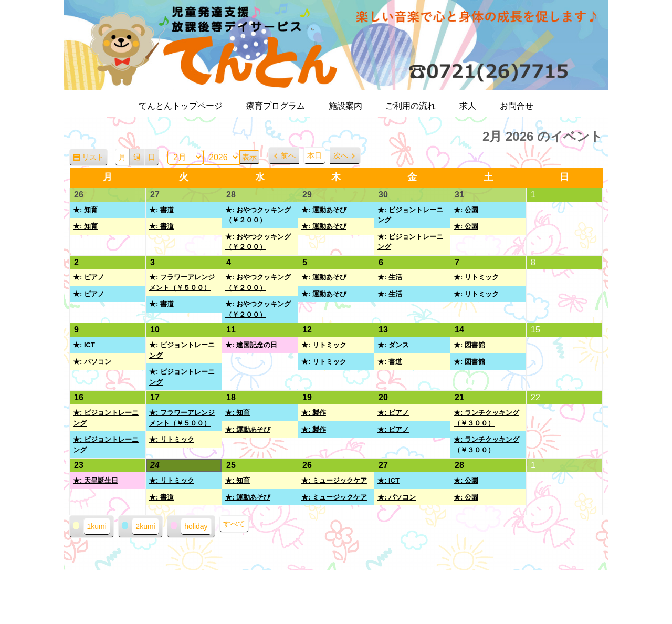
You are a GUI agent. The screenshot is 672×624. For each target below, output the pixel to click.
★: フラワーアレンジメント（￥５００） (182, 282)
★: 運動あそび (324, 210)
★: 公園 (466, 210)
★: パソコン (92, 362)
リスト (95, 159)
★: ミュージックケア (334, 480)
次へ (341, 155)
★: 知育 (85, 210)
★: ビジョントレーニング (410, 215)
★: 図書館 (469, 345)
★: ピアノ (89, 277)
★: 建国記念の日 (251, 345)
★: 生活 (390, 277)
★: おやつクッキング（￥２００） (258, 215)
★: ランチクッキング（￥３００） (486, 418)
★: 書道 (161, 210)
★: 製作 (314, 413)
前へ (288, 155)
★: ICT (84, 345)
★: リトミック (476, 277)
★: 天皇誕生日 (96, 480)
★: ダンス (393, 345)
